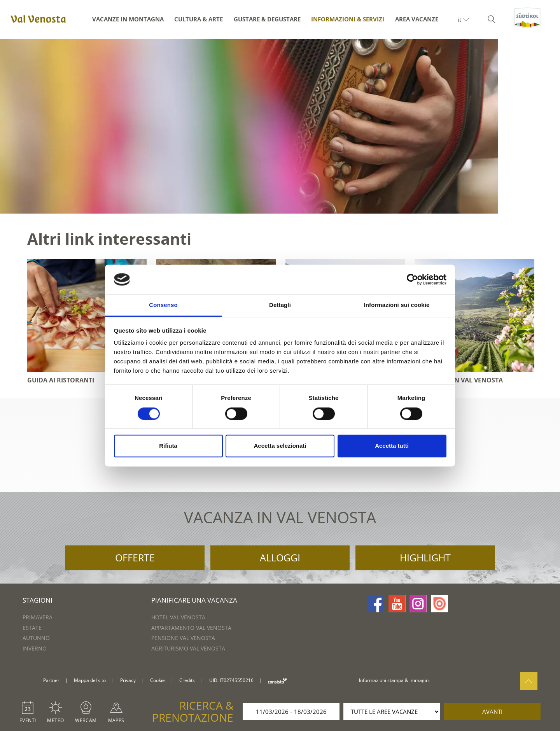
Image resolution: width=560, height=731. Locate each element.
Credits (187, 680)
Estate (32, 628)
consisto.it (277, 681)
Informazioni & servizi (348, 19)
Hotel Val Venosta (178, 617)
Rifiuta (168, 446)
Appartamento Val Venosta (191, 628)
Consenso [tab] (163, 305)
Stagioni (38, 600)
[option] (280, 126)
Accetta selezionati (280, 446)
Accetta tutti (392, 446)
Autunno (36, 638)
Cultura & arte (199, 19)
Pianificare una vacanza (194, 600)
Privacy (128, 680)
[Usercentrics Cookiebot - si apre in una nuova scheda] (412, 279)
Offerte (135, 557)
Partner (51, 680)
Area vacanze (417, 19)
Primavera (38, 617)
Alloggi (280, 557)
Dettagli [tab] (280, 305)
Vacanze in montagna (128, 19)
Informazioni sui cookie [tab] (397, 305)
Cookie (157, 680)
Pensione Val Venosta (183, 638)
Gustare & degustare (267, 19)
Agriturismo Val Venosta (188, 648)
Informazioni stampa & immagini (394, 680)
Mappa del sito (90, 680)
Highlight (425, 557)
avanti (492, 712)
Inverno (35, 648)
